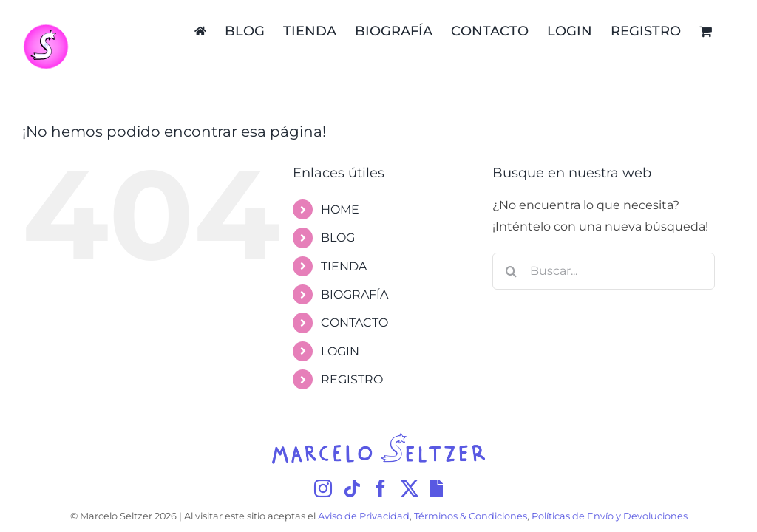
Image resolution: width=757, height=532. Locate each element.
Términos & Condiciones (471, 516)
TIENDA (344, 266)
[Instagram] (323, 488)
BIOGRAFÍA (354, 294)
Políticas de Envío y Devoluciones (610, 516)
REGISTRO (352, 379)
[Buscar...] (604, 271)
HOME (340, 209)
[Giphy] (436, 488)
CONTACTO (354, 323)
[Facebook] (381, 488)
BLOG (338, 238)
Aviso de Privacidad (364, 516)
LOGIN (340, 351)
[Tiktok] (352, 488)
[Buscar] (511, 271)
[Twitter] (410, 488)
